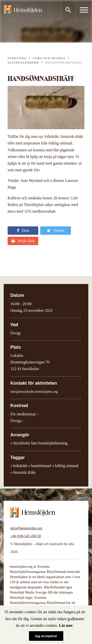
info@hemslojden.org (26, 528)
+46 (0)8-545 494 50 (26, 536)
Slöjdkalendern (23, 63)
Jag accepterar (46, 636)
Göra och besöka (49, 58)
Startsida (17, 58)
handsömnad (41, 466)
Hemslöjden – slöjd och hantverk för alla (23, 10)
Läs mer (66, 625)
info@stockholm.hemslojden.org (34, 392)
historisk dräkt (24, 472)
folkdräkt (20, 466)
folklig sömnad (66, 466)
